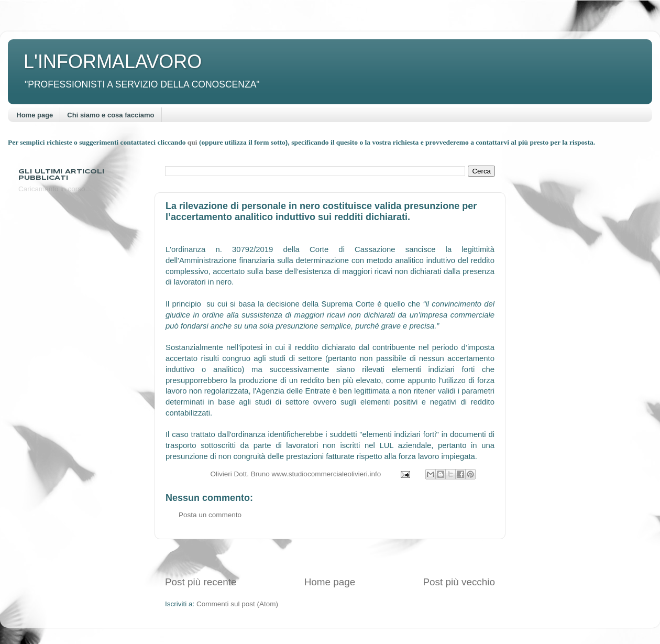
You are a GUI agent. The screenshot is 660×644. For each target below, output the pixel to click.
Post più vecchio (459, 582)
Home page (35, 115)
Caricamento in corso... (55, 189)
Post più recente (201, 582)
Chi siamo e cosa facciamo (111, 115)
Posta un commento (210, 515)
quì (193, 142)
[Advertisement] (330, 557)
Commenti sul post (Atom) (237, 604)
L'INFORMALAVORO (113, 62)
